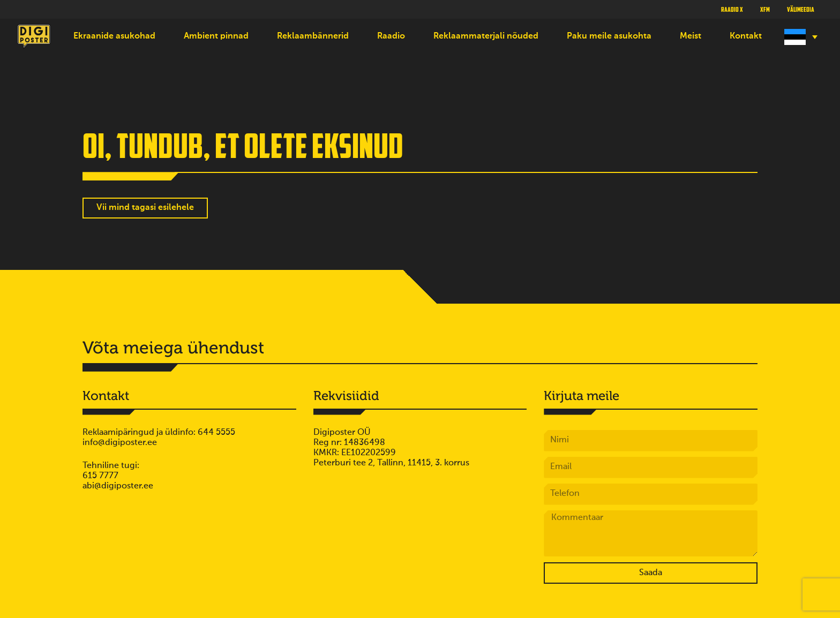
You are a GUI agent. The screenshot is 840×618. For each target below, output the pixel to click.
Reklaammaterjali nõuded (486, 36)
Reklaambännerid (313, 36)
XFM (765, 9)
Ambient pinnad (216, 36)
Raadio (391, 36)
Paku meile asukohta (609, 36)
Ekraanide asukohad (114, 36)
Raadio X (732, 9)
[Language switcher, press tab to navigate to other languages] (800, 37)
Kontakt (746, 36)
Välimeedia (801, 9)
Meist (691, 36)
